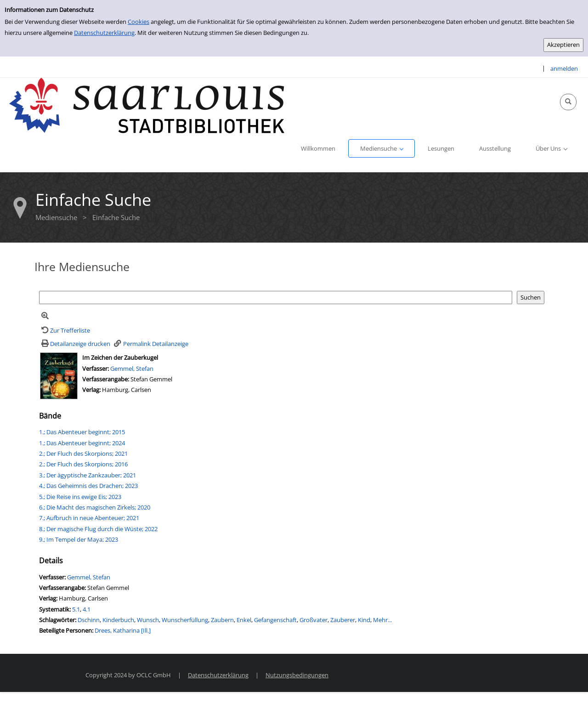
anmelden (564, 68)
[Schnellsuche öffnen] (568, 102)
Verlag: (91, 390)
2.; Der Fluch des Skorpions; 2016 (83, 464)
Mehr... (382, 620)
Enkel (244, 620)
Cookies (139, 22)
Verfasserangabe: (106, 379)
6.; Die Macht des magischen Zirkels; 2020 (95, 507)
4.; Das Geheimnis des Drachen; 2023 (88, 486)
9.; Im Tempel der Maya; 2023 (79, 539)
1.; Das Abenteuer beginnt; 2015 (82, 432)
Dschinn (89, 620)
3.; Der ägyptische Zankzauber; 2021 (88, 475)
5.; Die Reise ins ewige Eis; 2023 (80, 497)
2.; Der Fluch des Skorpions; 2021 (83, 453)
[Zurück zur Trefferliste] (65, 330)
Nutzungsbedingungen (297, 675)
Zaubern (222, 620)
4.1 (87, 609)
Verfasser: (96, 368)
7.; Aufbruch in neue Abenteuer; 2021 (89, 518)
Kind (364, 620)
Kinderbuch (118, 620)
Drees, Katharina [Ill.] (123, 630)
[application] (382, 148)
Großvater (314, 620)
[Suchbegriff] (276, 297)
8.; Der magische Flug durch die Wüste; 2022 (98, 529)
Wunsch (148, 620)
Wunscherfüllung (185, 620)
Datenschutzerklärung (104, 33)
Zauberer (343, 620)
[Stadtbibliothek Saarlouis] (147, 105)
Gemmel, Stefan (132, 368)
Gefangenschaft (275, 620)
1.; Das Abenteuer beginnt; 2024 (82, 443)
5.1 (76, 609)
